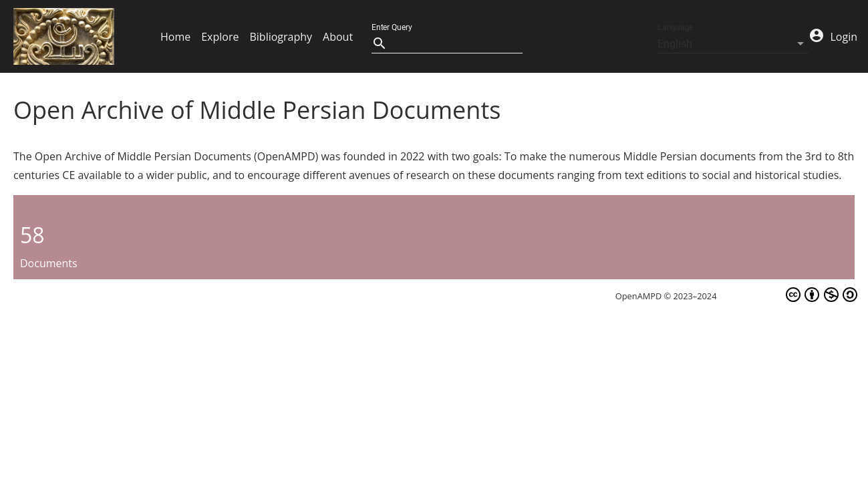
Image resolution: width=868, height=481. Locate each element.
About (338, 37)
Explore (220, 37)
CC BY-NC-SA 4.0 (788, 295)
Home (175, 37)
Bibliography (281, 37)
